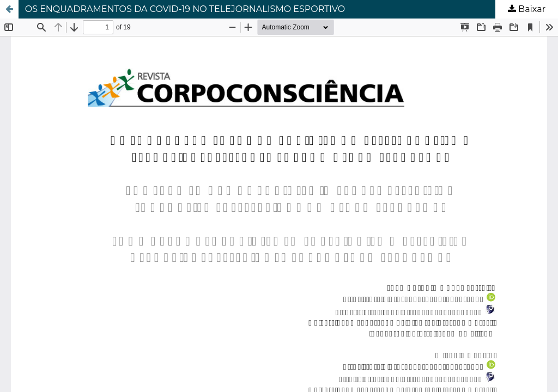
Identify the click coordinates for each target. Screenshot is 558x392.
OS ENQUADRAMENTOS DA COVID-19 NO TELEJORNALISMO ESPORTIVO (185, 9)
